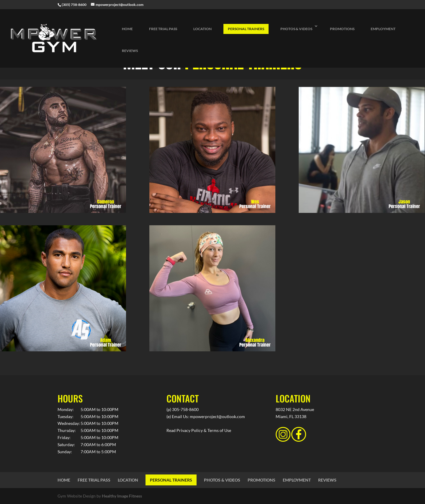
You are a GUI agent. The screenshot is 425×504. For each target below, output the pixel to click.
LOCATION (202, 29)
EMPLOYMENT (383, 29)
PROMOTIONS (342, 29)
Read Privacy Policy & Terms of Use (199, 430)
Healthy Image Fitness (122, 496)
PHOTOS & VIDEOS (296, 29)
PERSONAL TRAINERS (246, 29)
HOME (127, 29)
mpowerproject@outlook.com (217, 416)
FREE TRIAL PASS (163, 29)
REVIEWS (130, 51)
